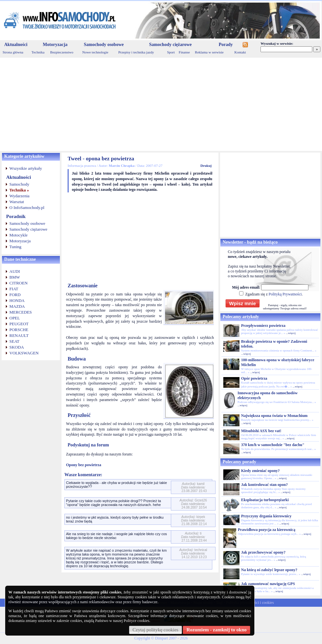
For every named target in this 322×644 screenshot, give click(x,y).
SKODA (17, 347)
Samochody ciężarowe (171, 45)
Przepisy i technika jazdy (136, 52)
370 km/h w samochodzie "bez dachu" (273, 445)
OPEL (15, 318)
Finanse (184, 52)
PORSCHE (19, 330)
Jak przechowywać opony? (263, 552)
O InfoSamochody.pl (27, 207)
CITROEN (18, 283)
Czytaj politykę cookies (156, 630)
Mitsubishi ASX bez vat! (261, 431)
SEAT (14, 341)
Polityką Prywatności (285, 294)
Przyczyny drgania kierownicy (266, 516)
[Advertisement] (161, 104)
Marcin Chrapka (122, 166)
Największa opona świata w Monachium (274, 416)
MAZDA (17, 306)
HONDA (17, 300)
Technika (38, 52)
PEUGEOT (19, 324)
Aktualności (16, 45)
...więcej (291, 333)
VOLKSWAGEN (24, 353)
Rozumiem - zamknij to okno (217, 630)
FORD (15, 295)
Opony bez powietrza (84, 465)
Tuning (15, 247)
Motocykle (18, 235)
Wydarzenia (19, 196)
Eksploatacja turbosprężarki (265, 500)
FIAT (14, 289)
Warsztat (17, 202)
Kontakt (240, 52)
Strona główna (13, 52)
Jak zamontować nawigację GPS (268, 584)
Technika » (19, 190)
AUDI (15, 271)
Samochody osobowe (104, 45)
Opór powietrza (254, 378)
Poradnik (16, 216)
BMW (15, 277)
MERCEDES (21, 312)
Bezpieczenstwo (62, 52)
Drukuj (206, 166)
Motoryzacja (55, 45)
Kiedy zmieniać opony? (260, 471)
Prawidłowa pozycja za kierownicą (266, 530)
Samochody (19, 184)
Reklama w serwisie (209, 52)
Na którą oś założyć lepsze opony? (269, 570)
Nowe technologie (95, 52)
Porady (226, 45)
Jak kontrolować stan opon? (264, 485)
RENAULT (19, 335)
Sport (171, 52)
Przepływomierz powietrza (263, 326)
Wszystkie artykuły (26, 168)
